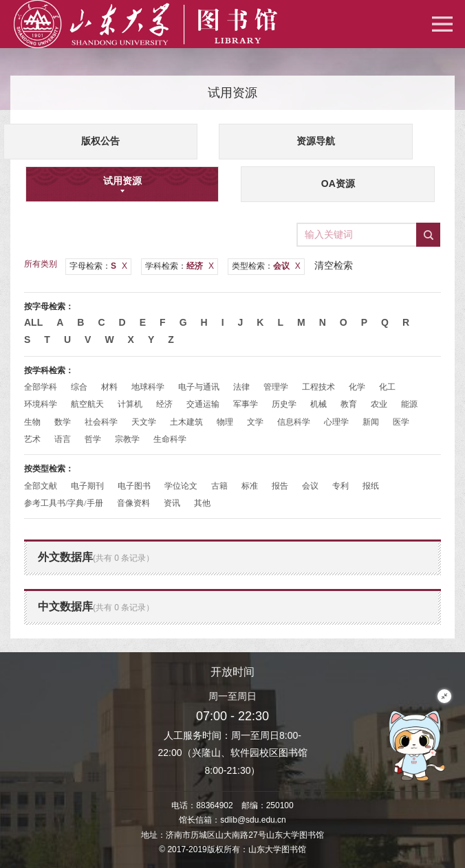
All (33, 322)
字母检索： (98, 266)
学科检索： (180, 266)
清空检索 (334, 265)
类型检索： (266, 266)
